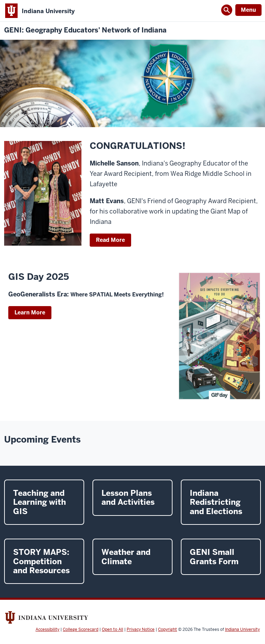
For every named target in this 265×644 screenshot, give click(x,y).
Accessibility (47, 629)
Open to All (112, 629)
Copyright (168, 629)
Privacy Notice (141, 629)
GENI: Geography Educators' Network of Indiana (85, 30)
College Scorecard (81, 629)
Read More (110, 240)
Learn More (30, 312)
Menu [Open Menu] (248, 10)
